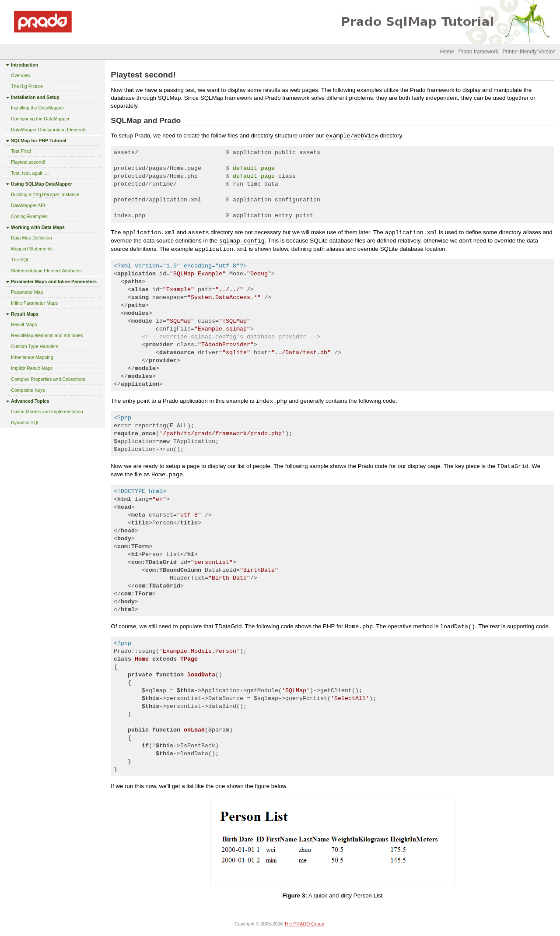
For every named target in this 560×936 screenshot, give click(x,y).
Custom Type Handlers (35, 346)
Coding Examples (29, 216)
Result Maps (24, 324)
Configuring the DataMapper (40, 119)
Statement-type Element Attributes (46, 271)
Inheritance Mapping (32, 357)
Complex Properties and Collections (48, 379)
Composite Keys (28, 390)
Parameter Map (27, 292)
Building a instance (45, 194)
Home (447, 52)
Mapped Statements (32, 249)
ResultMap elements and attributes (47, 335)
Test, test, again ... (30, 173)
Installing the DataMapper (37, 108)
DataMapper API (28, 205)
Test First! (21, 151)
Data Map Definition (31, 238)
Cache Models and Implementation (47, 412)
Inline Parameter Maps (34, 303)
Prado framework (478, 52)
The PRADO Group (304, 924)
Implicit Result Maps (32, 368)
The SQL (20, 260)
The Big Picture (27, 86)
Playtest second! (28, 162)
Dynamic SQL (25, 422)
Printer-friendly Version (529, 52)
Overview (21, 75)
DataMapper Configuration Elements (49, 130)
